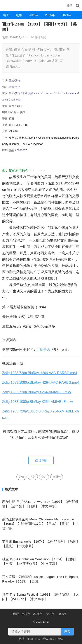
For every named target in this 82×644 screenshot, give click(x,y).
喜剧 (33, 477)
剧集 (19, 15)
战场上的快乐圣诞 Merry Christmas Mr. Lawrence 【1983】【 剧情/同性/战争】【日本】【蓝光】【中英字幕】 (40, 524)
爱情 (45, 639)
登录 (70, 6)
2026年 (34, 15)
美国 (30, 639)
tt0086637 (21, 150)
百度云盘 (43, 350)
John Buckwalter (65, 93)
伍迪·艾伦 (15, 80)
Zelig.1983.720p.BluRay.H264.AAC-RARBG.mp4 (40, 373)
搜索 (67, 632)
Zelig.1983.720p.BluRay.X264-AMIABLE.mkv (37, 392)
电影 (6, 15)
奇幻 (44, 477)
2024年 (66, 15)
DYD (6, 5)
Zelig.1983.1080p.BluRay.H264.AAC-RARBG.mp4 (41, 382)
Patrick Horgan (44, 93)
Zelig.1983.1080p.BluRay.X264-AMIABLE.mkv (38, 402)
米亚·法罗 (28, 93)
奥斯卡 (57, 477)
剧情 (21, 477)
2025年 (50, 15)
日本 (38, 639)
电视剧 (26, 614)
